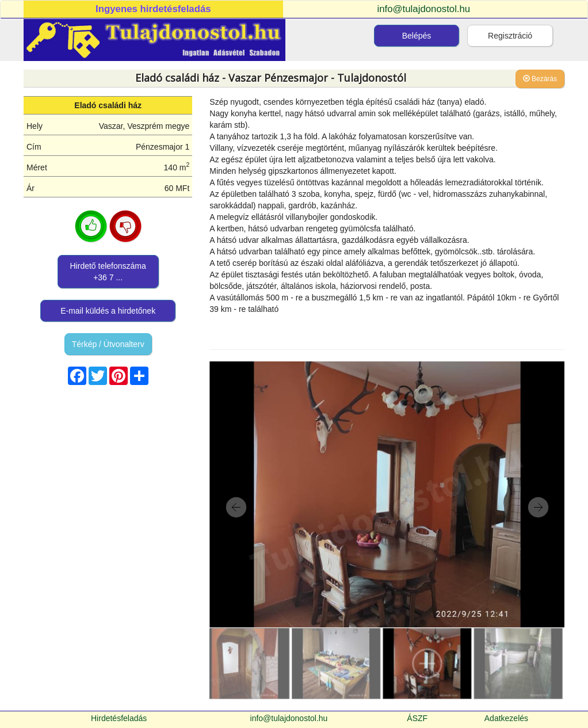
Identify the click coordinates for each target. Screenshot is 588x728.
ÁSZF (417, 718)
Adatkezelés (506, 718)
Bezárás (540, 79)
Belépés (417, 36)
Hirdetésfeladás (119, 718)
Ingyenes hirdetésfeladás (153, 9)
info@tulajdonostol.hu (424, 9)
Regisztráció (510, 36)
